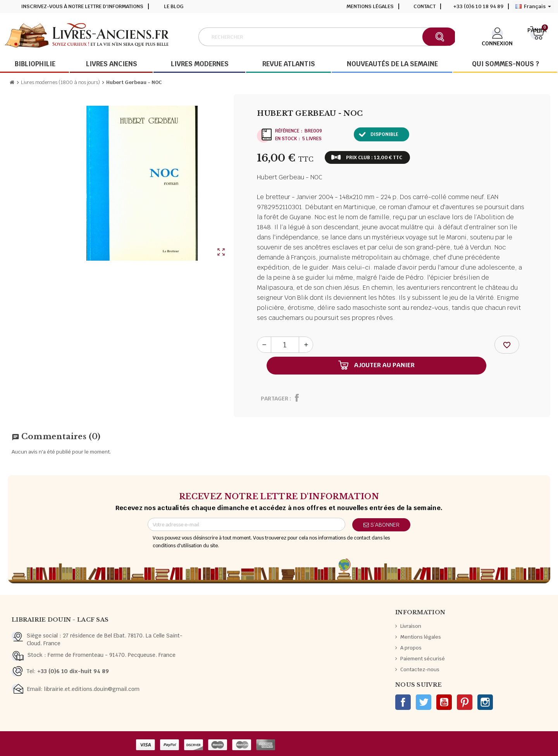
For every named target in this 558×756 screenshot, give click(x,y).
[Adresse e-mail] (246, 524)
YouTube (444, 702)
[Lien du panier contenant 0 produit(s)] (537, 36)
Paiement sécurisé (423, 659)
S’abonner (381, 525)
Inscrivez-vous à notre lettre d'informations (82, 6)
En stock (286, 139)
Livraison (411, 626)
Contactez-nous (420, 669)
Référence (287, 131)
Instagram (485, 702)
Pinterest (465, 702)
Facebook (403, 702)
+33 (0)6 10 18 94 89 (478, 6)
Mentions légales (370, 6)
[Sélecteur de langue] (533, 7)
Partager (275, 399)
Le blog (174, 6)
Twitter (424, 702)
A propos (411, 648)
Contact (425, 6)
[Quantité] (285, 345)
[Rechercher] (327, 37)
